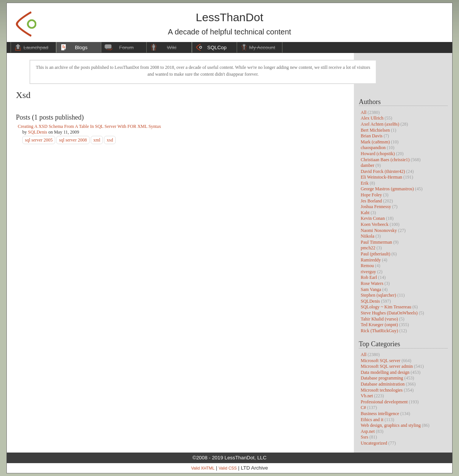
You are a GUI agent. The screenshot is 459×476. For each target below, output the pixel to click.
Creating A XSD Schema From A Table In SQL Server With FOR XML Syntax (89, 126)
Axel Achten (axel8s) (380, 124)
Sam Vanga (371, 289)
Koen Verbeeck (374, 224)
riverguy (368, 272)
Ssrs (364, 437)
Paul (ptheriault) (375, 254)
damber (368, 165)
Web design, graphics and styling (391, 425)
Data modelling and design (385, 372)
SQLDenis (370, 301)
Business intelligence (380, 414)
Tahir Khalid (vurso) (379, 319)
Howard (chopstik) (378, 154)
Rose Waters (372, 283)
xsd (110, 140)
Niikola (368, 236)
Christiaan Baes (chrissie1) (385, 160)
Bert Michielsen (375, 130)
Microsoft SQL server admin (387, 366)
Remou (367, 266)
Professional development (384, 402)
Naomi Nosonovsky (379, 230)
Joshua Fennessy (376, 207)
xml (97, 140)
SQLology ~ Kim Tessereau (386, 307)
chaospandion (373, 148)
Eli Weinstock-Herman (381, 177)
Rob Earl (369, 277)
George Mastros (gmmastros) (387, 189)
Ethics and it (372, 420)
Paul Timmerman (376, 242)
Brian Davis (372, 136)
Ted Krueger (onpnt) (379, 325)
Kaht (365, 213)
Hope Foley (371, 195)
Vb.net (367, 396)
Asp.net (368, 431)
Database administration (383, 384)
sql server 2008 (73, 140)
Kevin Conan (373, 218)
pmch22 (368, 248)
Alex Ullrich (372, 118)
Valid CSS (228, 468)
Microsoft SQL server (381, 361)
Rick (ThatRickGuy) (379, 331)
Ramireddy (371, 260)
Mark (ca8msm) (375, 142)
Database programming (382, 378)
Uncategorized (374, 443)
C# (363, 408)
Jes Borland (371, 201)
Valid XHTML (203, 468)
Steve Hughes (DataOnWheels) (389, 313)
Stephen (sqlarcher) (378, 295)
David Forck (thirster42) (383, 171)
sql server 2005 (39, 140)
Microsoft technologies (382, 390)
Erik (365, 183)
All (364, 112)
